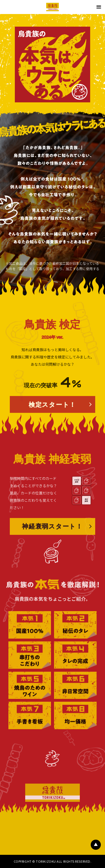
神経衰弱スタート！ (53, 542)
